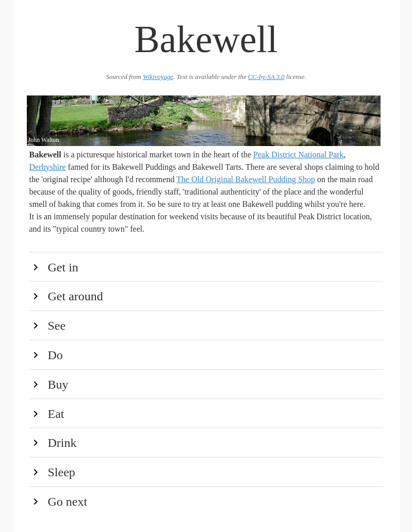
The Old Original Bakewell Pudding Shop (246, 179)
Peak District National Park (299, 155)
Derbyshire (48, 167)
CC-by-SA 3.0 (266, 77)
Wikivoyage (158, 77)
